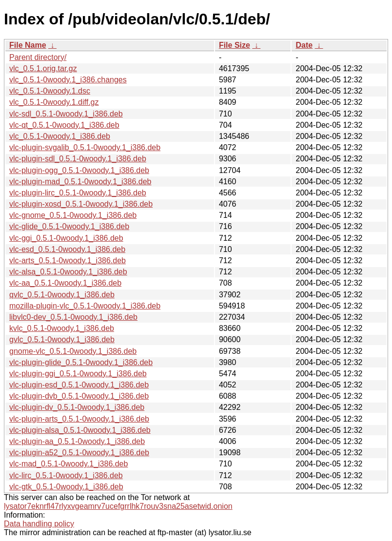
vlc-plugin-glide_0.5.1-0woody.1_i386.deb (81, 362)
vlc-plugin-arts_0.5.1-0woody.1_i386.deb (79, 419)
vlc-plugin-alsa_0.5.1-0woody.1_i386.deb (80, 430)
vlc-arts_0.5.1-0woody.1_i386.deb (68, 261)
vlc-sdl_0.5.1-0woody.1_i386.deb (66, 114)
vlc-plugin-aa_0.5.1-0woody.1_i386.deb (77, 441)
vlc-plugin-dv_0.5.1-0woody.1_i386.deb (77, 407)
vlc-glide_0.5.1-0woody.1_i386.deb (69, 226)
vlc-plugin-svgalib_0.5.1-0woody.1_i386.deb (85, 147)
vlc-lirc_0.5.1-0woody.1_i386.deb (66, 475)
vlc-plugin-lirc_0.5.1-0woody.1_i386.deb (78, 193)
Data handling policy (39, 524)
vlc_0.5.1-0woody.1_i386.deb (60, 136)
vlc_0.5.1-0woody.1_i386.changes (68, 80)
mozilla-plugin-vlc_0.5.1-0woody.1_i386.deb (85, 306)
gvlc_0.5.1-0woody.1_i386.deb (62, 339)
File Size (235, 45)
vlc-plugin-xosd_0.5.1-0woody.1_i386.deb (81, 204)
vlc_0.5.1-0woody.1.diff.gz (54, 102)
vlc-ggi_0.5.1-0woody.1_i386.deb (66, 238)
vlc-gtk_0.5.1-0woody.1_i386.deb (66, 487)
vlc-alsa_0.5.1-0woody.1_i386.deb (68, 272)
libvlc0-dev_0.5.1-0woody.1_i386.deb (73, 317)
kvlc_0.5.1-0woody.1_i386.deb (62, 328)
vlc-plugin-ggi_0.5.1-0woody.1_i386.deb (78, 374)
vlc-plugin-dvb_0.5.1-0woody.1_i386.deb (79, 396)
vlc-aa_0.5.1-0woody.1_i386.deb (65, 283)
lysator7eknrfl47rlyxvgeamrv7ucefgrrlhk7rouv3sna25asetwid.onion (118, 506)
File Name (28, 45)
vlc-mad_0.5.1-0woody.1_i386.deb (69, 464)
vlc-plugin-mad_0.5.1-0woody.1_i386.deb (80, 182)
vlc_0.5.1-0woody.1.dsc (50, 91)
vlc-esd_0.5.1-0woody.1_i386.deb (67, 249)
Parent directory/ (38, 57)
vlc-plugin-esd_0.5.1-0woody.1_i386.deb (79, 385)
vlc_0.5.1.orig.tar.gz (43, 68)
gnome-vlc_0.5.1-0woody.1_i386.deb (73, 351)
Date (304, 45)
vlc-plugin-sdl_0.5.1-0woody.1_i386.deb (78, 159)
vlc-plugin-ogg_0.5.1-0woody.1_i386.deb (79, 170)
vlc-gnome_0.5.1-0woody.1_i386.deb (73, 215)
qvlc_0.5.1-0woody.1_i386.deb (62, 295)
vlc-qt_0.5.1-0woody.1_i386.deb (64, 125)
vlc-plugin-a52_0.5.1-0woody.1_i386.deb (79, 453)
